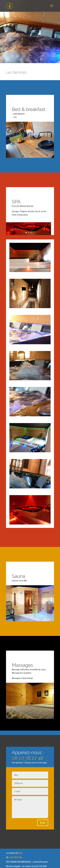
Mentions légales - (14, 866)
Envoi (43, 823)
